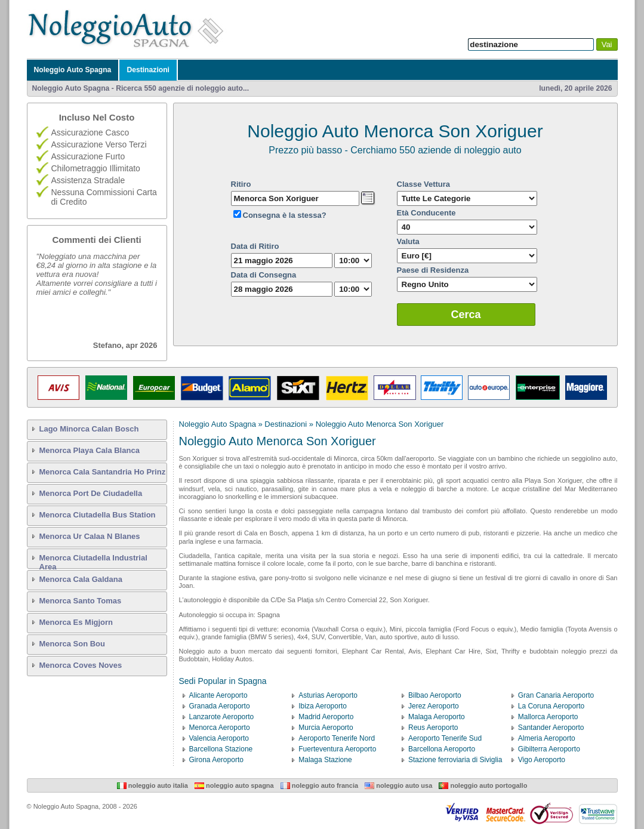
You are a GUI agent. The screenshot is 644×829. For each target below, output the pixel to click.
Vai (607, 44)
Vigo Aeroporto (542, 760)
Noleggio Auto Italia (152, 785)
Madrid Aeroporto (326, 717)
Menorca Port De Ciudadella (91, 493)
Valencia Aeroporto (219, 738)
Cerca (466, 315)
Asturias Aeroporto (328, 695)
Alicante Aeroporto (218, 695)
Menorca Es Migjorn (76, 622)
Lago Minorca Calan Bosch (89, 429)
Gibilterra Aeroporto (549, 749)
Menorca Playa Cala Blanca (90, 450)
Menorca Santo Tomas (81, 601)
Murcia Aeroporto (326, 728)
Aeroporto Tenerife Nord (337, 738)
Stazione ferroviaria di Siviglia (455, 760)
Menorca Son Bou (73, 644)
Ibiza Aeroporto (323, 706)
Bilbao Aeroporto (435, 695)
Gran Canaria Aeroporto (556, 695)
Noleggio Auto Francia (319, 785)
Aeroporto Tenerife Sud (445, 738)
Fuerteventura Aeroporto (337, 749)
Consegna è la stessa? (285, 215)
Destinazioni (148, 70)
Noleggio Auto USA (398, 785)
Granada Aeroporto (220, 706)
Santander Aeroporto (551, 728)
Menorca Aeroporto (220, 728)
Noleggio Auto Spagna (73, 70)
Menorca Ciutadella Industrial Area (93, 561)
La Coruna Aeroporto (551, 706)
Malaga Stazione (325, 760)
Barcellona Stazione (221, 749)
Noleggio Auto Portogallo (483, 785)
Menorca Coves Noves (81, 665)
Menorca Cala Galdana (81, 579)
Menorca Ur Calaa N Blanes (90, 536)
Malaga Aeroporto (437, 717)
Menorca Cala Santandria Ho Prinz (103, 472)
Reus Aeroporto (433, 728)
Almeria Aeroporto (547, 738)
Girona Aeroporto (216, 760)
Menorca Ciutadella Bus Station (98, 515)
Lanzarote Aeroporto (222, 717)
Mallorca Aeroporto (548, 717)
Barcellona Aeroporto (442, 749)
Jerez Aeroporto (434, 706)
